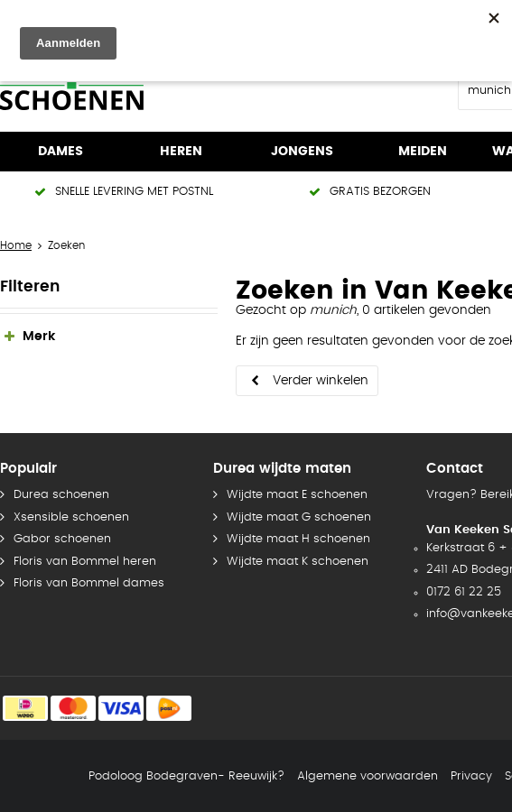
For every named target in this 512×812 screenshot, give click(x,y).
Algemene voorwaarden (368, 776)
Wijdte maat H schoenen (298, 539)
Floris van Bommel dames (89, 583)
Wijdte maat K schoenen (298, 562)
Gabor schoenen (62, 539)
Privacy (471, 776)
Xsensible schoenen (71, 517)
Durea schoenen (61, 495)
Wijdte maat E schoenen (297, 495)
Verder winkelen (321, 381)
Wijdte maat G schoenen (299, 517)
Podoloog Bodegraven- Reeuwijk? (186, 776)
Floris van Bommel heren (85, 562)
